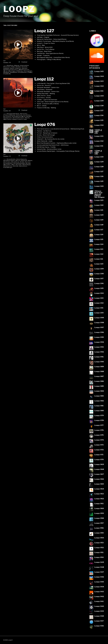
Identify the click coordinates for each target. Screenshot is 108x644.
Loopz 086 (99, 381)
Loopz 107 (99, 278)
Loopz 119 (99, 220)
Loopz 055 (99, 533)
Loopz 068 (99, 469)
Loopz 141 (99, 91)
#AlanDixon (10, 65)
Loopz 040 (99, 606)
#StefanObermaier (18, 118)
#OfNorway (20, 71)
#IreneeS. (25, 67)
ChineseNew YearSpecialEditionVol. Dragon (99, 194)
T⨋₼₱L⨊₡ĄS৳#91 (98, 132)
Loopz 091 (99, 357)
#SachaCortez (8, 118)
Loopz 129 (99, 162)
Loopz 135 (99, 120)
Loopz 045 (99, 582)
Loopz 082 (99, 401)
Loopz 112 (44, 79)
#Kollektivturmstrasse (11, 70)
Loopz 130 (99, 157)
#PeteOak (19, 165)
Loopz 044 (99, 587)
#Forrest (28, 162)
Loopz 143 (99, 81)
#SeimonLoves (8, 166)
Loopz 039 (99, 611)
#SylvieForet (23, 166)
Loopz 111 (99, 259)
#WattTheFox (7, 119)
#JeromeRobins (8, 163)
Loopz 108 (99, 274)
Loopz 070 (99, 459)
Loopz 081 (99, 406)
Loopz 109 (99, 269)
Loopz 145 (99, 71)
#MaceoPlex (7, 165)
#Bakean (17, 65)
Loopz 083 (99, 396)
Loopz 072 (99, 450)
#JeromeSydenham (19, 163)
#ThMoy (30, 72)
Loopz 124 (99, 186)
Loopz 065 (99, 484)
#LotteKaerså (16, 116)
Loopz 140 (99, 96)
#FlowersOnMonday (9, 115)
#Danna (30, 160)
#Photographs (28, 71)
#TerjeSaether (22, 72)
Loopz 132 (99, 141)
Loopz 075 (99, 435)
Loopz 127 (44, 31)
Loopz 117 (99, 230)
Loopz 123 (99, 200)
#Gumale (18, 67)
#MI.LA (5, 71)
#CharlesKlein (24, 65)
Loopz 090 (99, 362)
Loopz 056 (99, 528)
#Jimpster (18, 68)
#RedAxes (6, 72)
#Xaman (15, 119)
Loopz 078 (99, 420)
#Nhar (13, 165)
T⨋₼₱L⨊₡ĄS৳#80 (98, 152)
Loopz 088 (99, 371)
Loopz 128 (99, 167)
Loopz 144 (99, 76)
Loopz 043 (99, 592)
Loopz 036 (99, 626)
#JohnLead (19, 115)
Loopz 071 (99, 455)
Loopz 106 (99, 283)
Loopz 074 (99, 440)
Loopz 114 (99, 244)
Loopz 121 (99, 210)
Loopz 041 (99, 601)
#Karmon (25, 68)
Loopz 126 (99, 176)
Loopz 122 (99, 205)
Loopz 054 (99, 538)
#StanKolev (14, 72)
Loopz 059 (99, 513)
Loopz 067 (99, 474)
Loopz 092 (99, 352)
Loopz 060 (99, 508)
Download (23, 62)
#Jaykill (12, 68)
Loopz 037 (99, 621)
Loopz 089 (99, 367)
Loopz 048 (99, 567)
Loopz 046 (99, 577)
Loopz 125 (99, 181)
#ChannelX (24, 160)
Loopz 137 (99, 110)
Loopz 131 (99, 146)
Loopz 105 (99, 288)
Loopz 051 (99, 552)
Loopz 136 (99, 115)
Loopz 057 (99, 523)
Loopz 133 (99, 136)
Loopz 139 (99, 101)
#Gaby (13, 67)
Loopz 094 (99, 342)
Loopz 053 (99, 543)
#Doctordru (7, 67)
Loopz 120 (99, 215)
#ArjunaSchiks (11, 159)
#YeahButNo (7, 74)
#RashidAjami (26, 165)
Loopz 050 (99, 557)
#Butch (18, 160)
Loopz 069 (99, 464)
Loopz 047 (99, 572)
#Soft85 (16, 166)
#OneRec (29, 116)
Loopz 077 (99, 425)
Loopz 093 (99, 347)
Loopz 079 (99, 415)
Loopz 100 (99, 313)
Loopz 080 (99, 411)
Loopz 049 (99, 562)
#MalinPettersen (24, 70)
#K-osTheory (7, 116)
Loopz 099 (99, 318)
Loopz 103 (99, 298)
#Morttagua (12, 71)
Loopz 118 (99, 225)
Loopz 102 (99, 303)
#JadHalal (6, 68)
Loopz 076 (45, 124)
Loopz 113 (99, 249)
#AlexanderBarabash (13, 114)
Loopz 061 (99, 503)
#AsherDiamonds (22, 159)
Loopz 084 (99, 391)
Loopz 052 (99, 548)
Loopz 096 (99, 332)
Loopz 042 (99, 596)
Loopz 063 (99, 494)
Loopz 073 (99, 445)
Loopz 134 (99, 125)
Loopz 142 (99, 86)
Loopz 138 (99, 106)
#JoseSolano (27, 115)
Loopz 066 (99, 479)
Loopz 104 (99, 293)
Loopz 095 (99, 337)
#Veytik (27, 118)
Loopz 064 (99, 489)
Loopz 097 (99, 327)
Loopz (19, 9)
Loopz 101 (99, 308)
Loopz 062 (99, 499)
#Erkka (22, 162)
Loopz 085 (99, 386)
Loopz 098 (99, 323)
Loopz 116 (99, 234)
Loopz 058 (99, 518)
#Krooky (28, 163)
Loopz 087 (99, 376)
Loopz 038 (99, 616)
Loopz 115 (99, 239)
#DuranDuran (15, 162)
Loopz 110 (99, 264)
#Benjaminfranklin (9, 160)
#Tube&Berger (8, 167)
